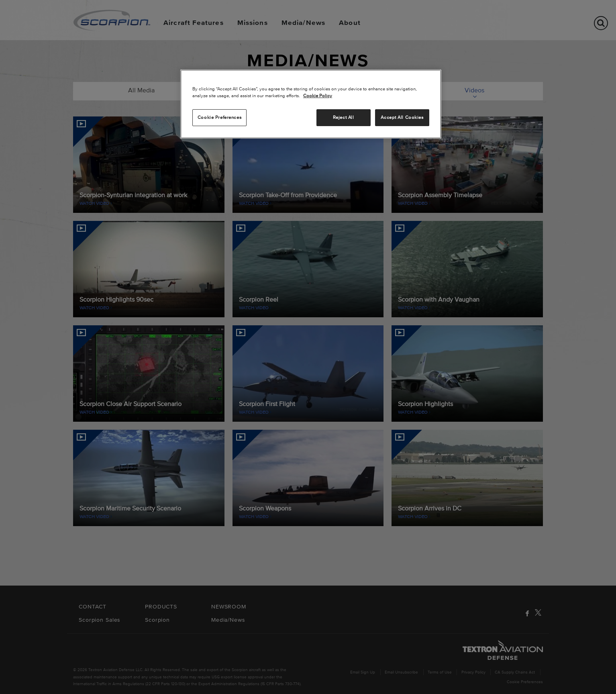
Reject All (344, 117)
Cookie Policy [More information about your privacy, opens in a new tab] (318, 96)
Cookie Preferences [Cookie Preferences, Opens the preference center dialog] (219, 117)
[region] (311, 104)
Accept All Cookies (402, 117)
